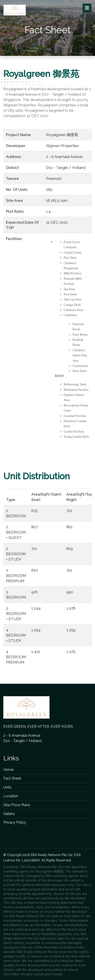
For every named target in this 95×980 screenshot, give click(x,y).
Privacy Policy (15, 822)
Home (8, 770)
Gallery (9, 814)
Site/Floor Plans (17, 805)
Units (7, 787)
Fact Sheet (12, 778)
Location (11, 796)
